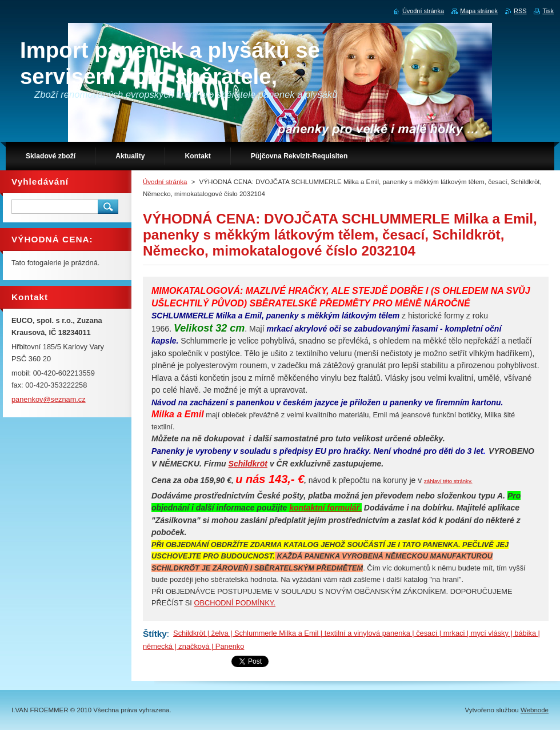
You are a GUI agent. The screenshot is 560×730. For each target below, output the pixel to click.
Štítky (155, 634)
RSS (520, 11)
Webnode (535, 710)
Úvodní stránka (165, 182)
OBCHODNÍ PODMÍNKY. (235, 603)
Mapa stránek (479, 11)
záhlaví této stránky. (448, 481)
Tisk (548, 11)
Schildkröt (248, 464)
